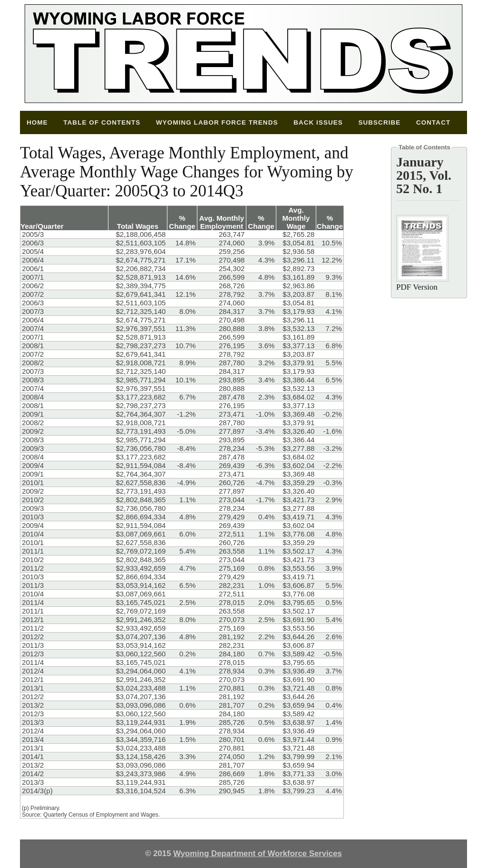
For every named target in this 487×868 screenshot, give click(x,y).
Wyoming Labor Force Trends (217, 122)
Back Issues (318, 122)
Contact (433, 122)
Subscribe (379, 122)
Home (37, 122)
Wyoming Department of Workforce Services (258, 853)
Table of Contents (102, 122)
